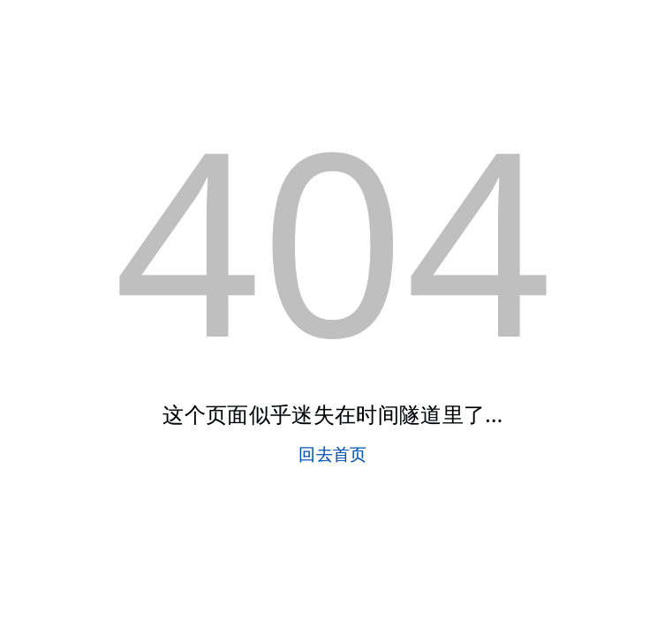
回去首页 (332, 454)
